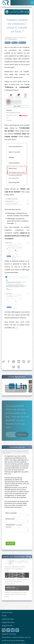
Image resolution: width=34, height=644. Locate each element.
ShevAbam (9, 38)
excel (8, 43)
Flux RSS (4, 616)
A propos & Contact (7, 612)
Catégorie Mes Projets (8, 619)
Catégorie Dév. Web (7, 626)
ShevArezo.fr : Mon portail (9, 634)
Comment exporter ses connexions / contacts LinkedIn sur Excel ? (17, 25)
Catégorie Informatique (8, 622)
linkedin (23, 43)
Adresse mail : (10, 519)
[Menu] (32, 3)
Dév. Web (7, 571)
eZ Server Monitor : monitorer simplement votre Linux (16, 637)
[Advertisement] (17, 345)
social (15, 43)
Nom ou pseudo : (11, 513)
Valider (10, 543)
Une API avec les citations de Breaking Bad (13, 641)
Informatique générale (11, 39)
